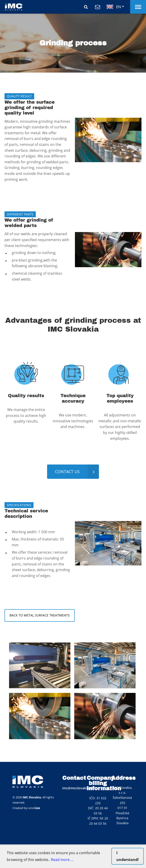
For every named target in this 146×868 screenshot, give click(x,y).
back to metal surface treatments (40, 615)
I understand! (128, 856)
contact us (67, 472)
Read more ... (62, 860)
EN (114, 7)
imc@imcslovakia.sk (78, 788)
